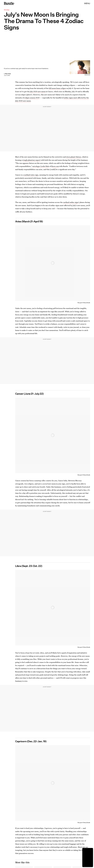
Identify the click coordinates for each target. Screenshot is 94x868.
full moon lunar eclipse (57, 88)
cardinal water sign (31, 175)
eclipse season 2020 (32, 98)
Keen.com (55, 166)
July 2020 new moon (38, 91)
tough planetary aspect (32, 160)
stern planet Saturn (74, 157)
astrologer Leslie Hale (41, 166)
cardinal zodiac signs (71, 202)
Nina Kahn (8, 74)
